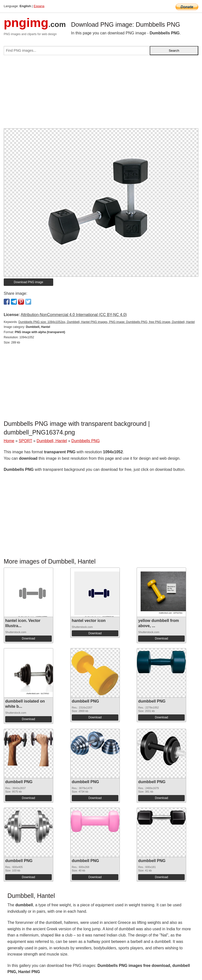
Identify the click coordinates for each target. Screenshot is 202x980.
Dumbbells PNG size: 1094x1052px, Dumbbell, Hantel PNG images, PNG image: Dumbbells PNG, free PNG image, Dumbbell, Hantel (106, 322)
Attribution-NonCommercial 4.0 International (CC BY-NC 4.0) (74, 315)
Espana (39, 6)
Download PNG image (29, 282)
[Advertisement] (101, 94)
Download (28, 638)
